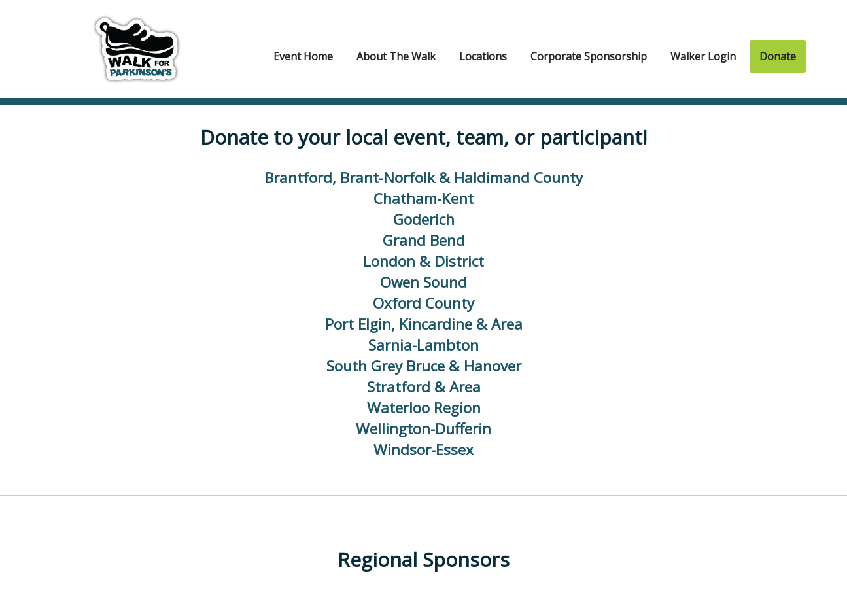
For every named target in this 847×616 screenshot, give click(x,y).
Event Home (303, 56)
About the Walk (396, 56)
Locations (483, 56)
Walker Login (703, 56)
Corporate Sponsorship (589, 56)
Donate (778, 56)
